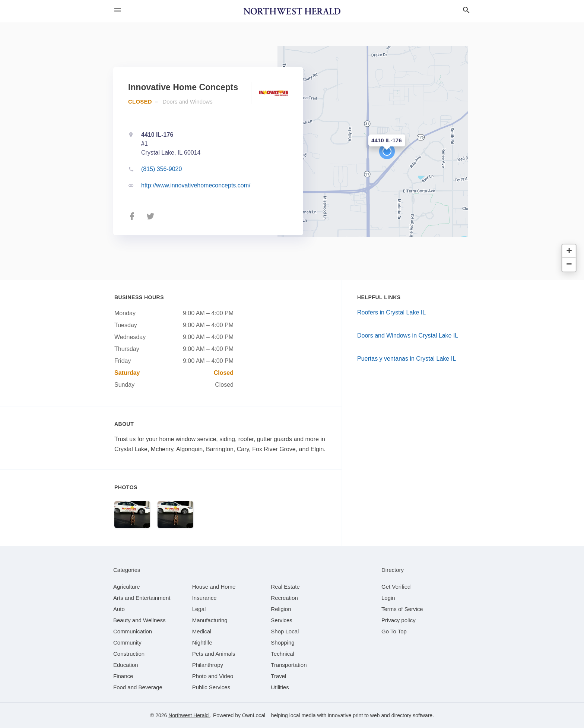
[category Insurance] (204, 598)
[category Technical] (283, 654)
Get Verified (396, 587)
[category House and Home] (214, 587)
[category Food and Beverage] (138, 687)
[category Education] (126, 665)
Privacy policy (399, 620)
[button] (387, 151)
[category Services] (282, 620)
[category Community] (127, 642)
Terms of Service (402, 609)
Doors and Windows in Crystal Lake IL (408, 335)
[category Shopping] (283, 642)
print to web (366, 715)
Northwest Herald (189, 715)
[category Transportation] (289, 665)
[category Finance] (123, 676)
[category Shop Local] (285, 631)
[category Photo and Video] (213, 676)
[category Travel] (278, 676)
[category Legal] (199, 609)
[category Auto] (119, 609)
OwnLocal (254, 715)
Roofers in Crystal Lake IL (391, 312)
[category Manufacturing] (210, 620)
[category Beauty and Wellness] (139, 620)
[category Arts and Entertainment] (142, 598)
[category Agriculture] (127, 587)
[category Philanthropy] (208, 665)
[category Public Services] (211, 687)
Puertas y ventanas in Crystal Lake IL (407, 359)
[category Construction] (129, 654)
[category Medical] (202, 631)
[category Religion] (281, 609)
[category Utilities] (280, 687)
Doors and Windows (187, 102)
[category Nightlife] (202, 642)
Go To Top (394, 631)
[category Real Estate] (285, 587)
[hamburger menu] (118, 10)
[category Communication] (133, 631)
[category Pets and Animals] (214, 654)
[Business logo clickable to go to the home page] (292, 11)
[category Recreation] (284, 598)
